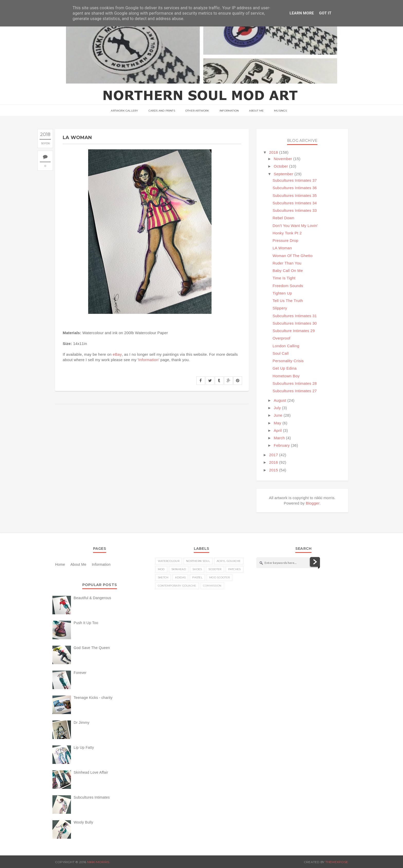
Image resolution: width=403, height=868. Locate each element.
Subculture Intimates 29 (294, 331)
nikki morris (98, 862)
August (280, 400)
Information (229, 111)
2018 (274, 152)
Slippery (280, 308)
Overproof (281, 338)
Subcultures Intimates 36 (295, 188)
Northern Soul (198, 561)
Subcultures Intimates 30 (295, 323)
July (277, 408)
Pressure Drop (285, 240)
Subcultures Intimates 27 (295, 391)
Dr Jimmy (82, 723)
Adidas (180, 577)
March (279, 438)
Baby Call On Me (288, 271)
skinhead (179, 569)
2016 (274, 462)
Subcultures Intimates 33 (295, 210)
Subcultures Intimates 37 (295, 180)
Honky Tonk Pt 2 (287, 233)
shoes (197, 569)
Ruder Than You (287, 263)
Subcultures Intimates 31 (295, 316)
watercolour (169, 561)
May (277, 423)
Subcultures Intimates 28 (295, 383)
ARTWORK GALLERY (124, 111)
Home (60, 564)
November (283, 159)
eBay (117, 354)
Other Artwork (197, 111)
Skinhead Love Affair (91, 772)
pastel (197, 577)
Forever (80, 673)
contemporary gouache (177, 586)
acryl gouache (229, 561)
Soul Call (281, 353)
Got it (325, 13)
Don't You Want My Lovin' (295, 226)
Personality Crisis (288, 361)
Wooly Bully (84, 822)
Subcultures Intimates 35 (295, 195)
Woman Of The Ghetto (292, 256)
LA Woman (282, 248)
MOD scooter (219, 577)
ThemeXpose (337, 862)
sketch (163, 577)
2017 (274, 455)
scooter (215, 569)
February (282, 445)
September (283, 174)
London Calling (286, 346)
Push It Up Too (86, 623)
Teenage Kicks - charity (93, 698)
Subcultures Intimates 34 (295, 203)
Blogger (313, 503)
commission (212, 586)
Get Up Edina (285, 368)
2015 (274, 470)
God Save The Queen (92, 648)
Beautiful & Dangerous (93, 598)
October (281, 166)
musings (280, 111)
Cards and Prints (162, 111)
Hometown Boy (286, 376)
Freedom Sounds (288, 286)
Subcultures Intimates (92, 797)
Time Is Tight (284, 278)
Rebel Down (283, 218)
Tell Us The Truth (288, 301)
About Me (256, 111)
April (278, 430)
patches (235, 569)
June (278, 415)
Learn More (302, 13)
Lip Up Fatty (84, 747)
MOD (161, 569)
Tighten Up (282, 293)
